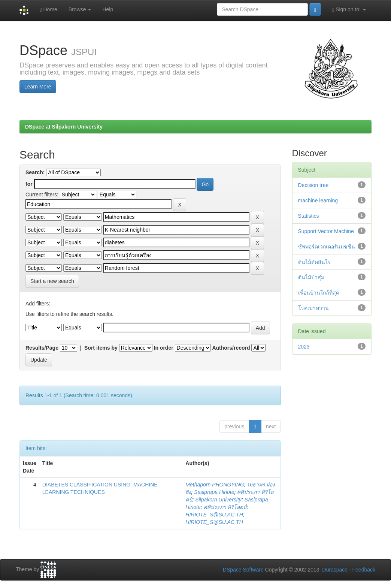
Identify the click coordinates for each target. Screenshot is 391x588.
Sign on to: (349, 10)
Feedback (364, 570)
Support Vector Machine (326, 231)
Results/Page (42, 348)
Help (108, 9)
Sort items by (101, 348)
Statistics (309, 216)
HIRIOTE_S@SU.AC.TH (214, 515)
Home (48, 10)
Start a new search (52, 281)
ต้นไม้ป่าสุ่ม (311, 277)
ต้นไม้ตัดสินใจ (314, 262)
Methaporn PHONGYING (215, 485)
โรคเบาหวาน (313, 308)
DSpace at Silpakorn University (64, 127)
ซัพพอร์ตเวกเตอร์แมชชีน (327, 247)
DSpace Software (243, 570)
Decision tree (313, 185)
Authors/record (231, 348)
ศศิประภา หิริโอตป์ (225, 507)
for (29, 184)
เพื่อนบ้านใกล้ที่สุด (319, 293)
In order (164, 348)
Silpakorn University (218, 500)
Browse (80, 9)
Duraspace (335, 570)
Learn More (38, 87)
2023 (304, 347)
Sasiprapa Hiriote (214, 492)
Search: (35, 172)
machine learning (318, 200)
